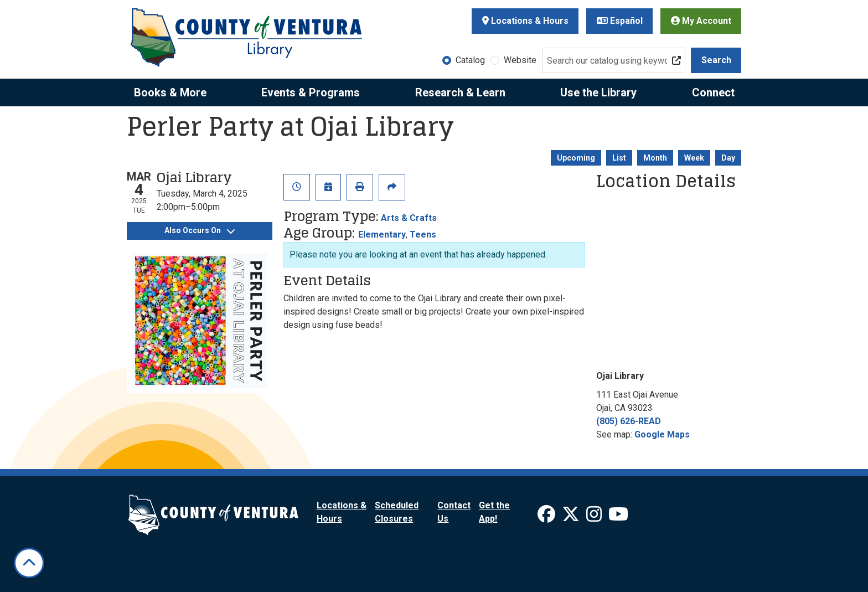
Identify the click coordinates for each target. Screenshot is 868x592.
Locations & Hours (525, 21)
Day (728, 158)
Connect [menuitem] (713, 92)
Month (655, 158)
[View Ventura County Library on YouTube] (618, 518)
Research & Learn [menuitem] (460, 92)
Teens (423, 235)
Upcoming (576, 158)
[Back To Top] (29, 563)
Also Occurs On (200, 230)
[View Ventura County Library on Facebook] (547, 518)
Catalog (470, 60)
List (619, 158)
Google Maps (662, 434)
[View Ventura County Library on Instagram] (595, 518)
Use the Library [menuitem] (598, 92)
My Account (701, 21)
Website (520, 60)
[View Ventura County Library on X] (572, 518)
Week (694, 158)
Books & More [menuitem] (170, 92)
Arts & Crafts (409, 218)
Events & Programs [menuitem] (311, 92)
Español (620, 21)
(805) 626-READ (629, 421)
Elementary (382, 235)
